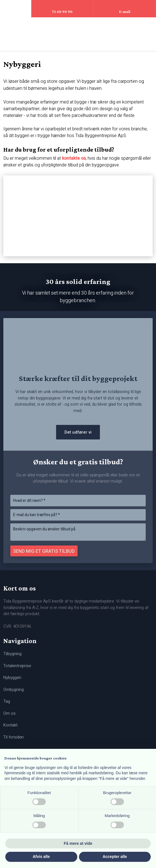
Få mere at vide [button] (78, 843)
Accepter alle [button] (115, 857)
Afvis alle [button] (41, 857)
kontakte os (74, 158)
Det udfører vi (78, 432)
